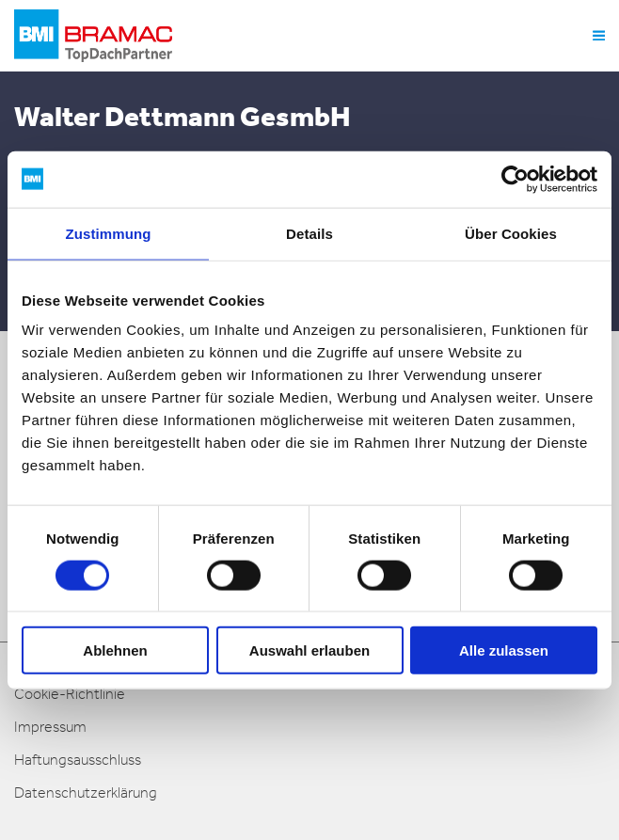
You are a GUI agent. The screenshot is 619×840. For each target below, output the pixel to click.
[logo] (93, 36)
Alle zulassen (504, 650)
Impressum (50, 727)
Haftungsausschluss (78, 760)
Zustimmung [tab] (109, 233)
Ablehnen (115, 650)
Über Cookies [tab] (511, 233)
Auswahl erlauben (309, 650)
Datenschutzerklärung (86, 792)
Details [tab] (309, 233)
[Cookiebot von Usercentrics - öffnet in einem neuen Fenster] (515, 179)
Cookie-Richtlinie (70, 694)
